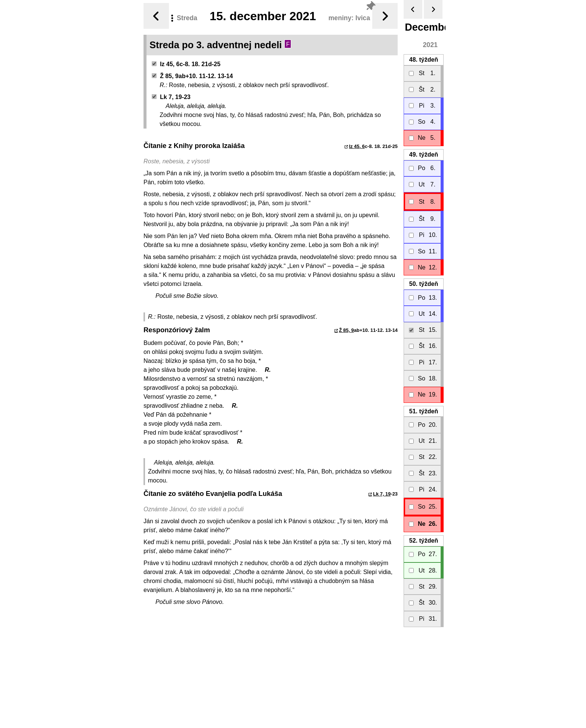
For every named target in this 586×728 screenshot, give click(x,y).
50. (424, 284)
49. (424, 155)
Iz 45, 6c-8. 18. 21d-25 (186, 64)
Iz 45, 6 (357, 146)
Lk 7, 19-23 (171, 97)
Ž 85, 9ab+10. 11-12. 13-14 (192, 76)
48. (424, 60)
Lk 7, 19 (382, 494)
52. (424, 541)
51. (424, 411)
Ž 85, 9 (346, 330)
